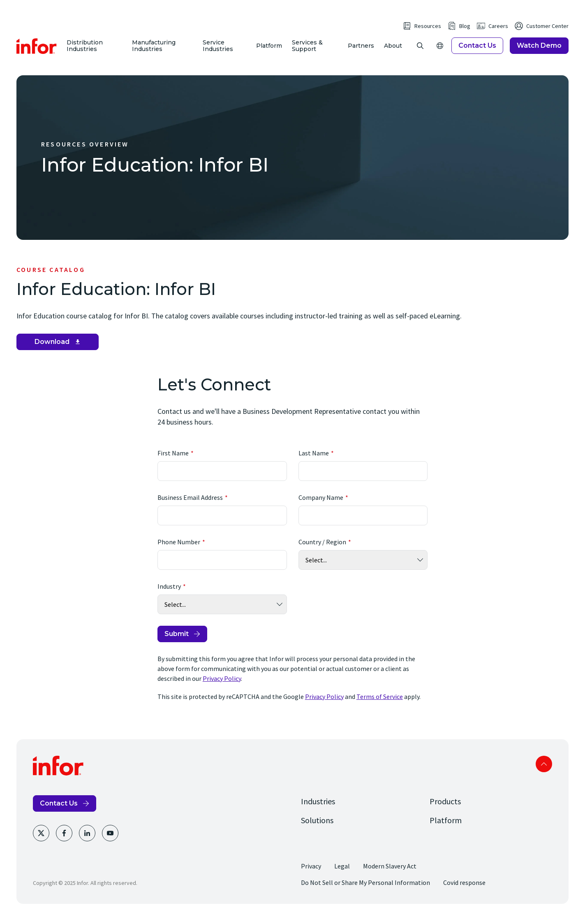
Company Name (321, 504)
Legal (342, 873)
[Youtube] (110, 840)
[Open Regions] (440, 49)
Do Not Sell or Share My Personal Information (365, 889)
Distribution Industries (87, 49)
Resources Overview (85, 151)
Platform (269, 49)
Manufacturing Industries (155, 49)
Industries (318, 808)
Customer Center (547, 30)
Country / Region (322, 549)
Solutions (317, 827)
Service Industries (219, 49)
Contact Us (477, 49)
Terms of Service (380, 703)
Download (52, 349)
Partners (361, 49)
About (393, 49)
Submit (177, 641)
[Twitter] (41, 840)
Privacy (311, 873)
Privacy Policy (222, 685)
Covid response (464, 889)
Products (445, 808)
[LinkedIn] (87, 840)
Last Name (314, 460)
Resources (428, 30)
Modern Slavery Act (390, 873)
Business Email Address (190, 504)
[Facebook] (64, 840)
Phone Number (179, 549)
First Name (173, 460)
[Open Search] (420, 49)
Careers (498, 30)
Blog (465, 30)
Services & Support (308, 49)
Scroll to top (544, 771)
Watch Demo (539, 49)
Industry (169, 593)
